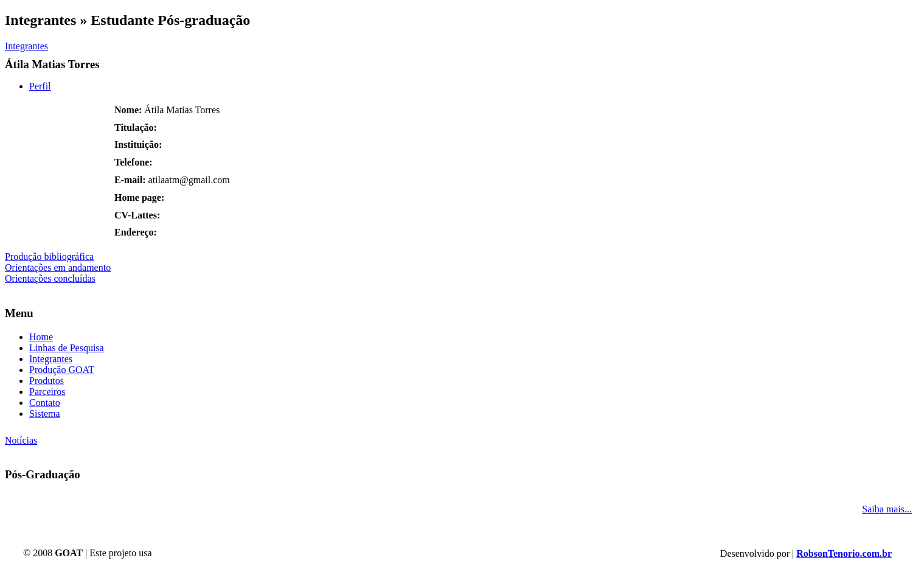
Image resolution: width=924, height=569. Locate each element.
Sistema (45, 414)
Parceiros (47, 392)
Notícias (21, 440)
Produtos (47, 381)
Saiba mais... (887, 509)
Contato (45, 403)
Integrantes (26, 46)
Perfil (40, 86)
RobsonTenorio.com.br (844, 553)
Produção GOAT (62, 370)
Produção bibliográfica (49, 257)
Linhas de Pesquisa (67, 348)
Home (41, 337)
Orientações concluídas (50, 278)
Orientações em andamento (58, 267)
